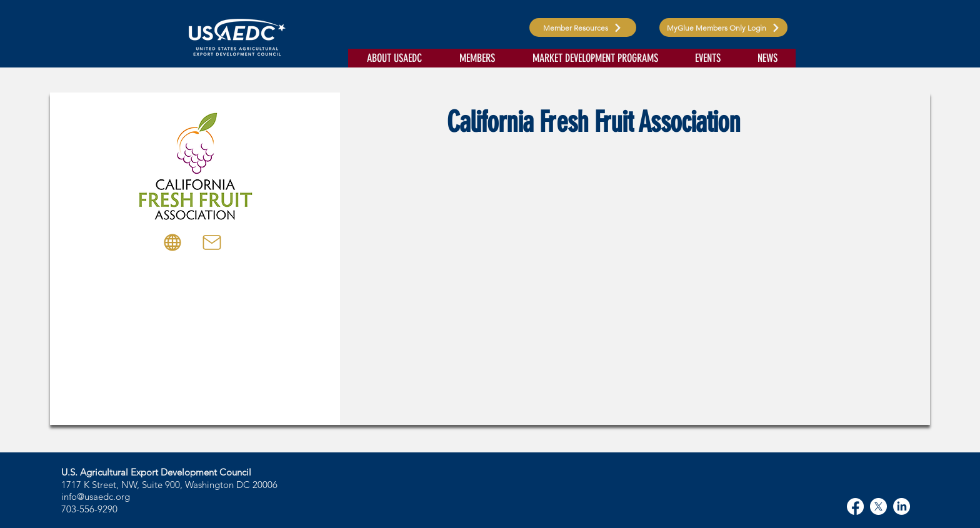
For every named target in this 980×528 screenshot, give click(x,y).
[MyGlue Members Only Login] (723, 27)
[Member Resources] (583, 27)
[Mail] (212, 242)
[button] (394, 58)
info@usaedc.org (96, 496)
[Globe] (172, 242)
